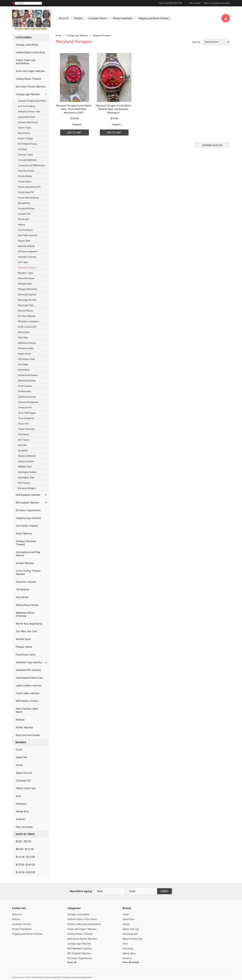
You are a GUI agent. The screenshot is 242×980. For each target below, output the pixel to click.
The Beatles (23, 589)
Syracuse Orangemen (28, 402)
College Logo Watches (28, 94)
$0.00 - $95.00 (23, 841)
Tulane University (26, 429)
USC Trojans (24, 440)
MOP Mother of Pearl (27, 701)
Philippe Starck (24, 647)
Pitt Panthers (24, 370)
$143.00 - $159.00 (25, 872)
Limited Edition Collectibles (31, 52)
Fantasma (21, 804)
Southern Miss (25, 391)
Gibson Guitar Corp (26, 788)
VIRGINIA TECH (25, 467)
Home (59, 36)
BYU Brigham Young (27, 144)
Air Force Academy (27, 106)
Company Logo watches (28, 518)
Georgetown (24, 203)
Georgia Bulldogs (26, 208)
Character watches (26, 582)
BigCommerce (87, 977)
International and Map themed (28, 554)
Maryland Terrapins (27, 268)
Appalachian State (27, 117)
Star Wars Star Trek (26, 631)
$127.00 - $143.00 (25, 865)
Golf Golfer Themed (27, 526)
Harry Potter (22, 597)
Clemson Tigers (26, 155)
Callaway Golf (23, 780)
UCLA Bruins (24, 434)
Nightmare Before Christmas (25, 614)
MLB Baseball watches (28, 495)
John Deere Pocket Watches (31, 87)
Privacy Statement (123, 18)
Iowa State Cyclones (28, 235)
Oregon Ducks (25, 354)
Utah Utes (23, 445)
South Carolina (25, 386)
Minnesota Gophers (27, 295)
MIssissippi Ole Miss (27, 300)
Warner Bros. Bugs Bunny (29, 624)
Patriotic (20, 720)
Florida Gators (25, 182)
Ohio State (23, 338)
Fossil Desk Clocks (26, 655)
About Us (64, 18)
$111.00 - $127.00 (25, 857)
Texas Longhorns (26, 418)
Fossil (19, 750)
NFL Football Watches (28, 503)
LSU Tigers (23, 262)
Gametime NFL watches (28, 670)
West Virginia (24, 483)
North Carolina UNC (27, 327)
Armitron (20, 819)
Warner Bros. (23, 811)
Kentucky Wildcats (26, 246)
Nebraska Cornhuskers (29, 321)
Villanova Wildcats (27, 456)
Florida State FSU (26, 192)
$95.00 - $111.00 (25, 849)
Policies (78, 18)
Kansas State (24, 241)
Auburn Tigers (25, 128)
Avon (18, 796)
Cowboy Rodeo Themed (28, 79)
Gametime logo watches (29, 662)
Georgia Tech (24, 214)
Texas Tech (23, 424)
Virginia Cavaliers (26, 461)
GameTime (22, 757)
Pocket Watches (24, 727)
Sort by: (196, 42)
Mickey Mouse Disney (27, 605)
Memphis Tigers (26, 273)
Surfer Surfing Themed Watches (28, 572)
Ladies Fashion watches (29, 685)
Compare (77, 124)
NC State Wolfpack (27, 316)
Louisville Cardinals (27, 257)
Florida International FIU (29, 187)
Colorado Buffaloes (27, 160)
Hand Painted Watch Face (29, 678)
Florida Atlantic (25, 176)
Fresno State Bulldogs (28, 198)
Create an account (221, 3)
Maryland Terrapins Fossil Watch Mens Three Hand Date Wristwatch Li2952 (74, 109)
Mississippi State (26, 305)
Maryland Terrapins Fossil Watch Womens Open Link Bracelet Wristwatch (113, 109)
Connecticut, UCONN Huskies (32, 165)
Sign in (207, 3)
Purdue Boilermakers (28, 375)
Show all (72, 962)
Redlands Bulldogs (27, 381)
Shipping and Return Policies (154, 18)
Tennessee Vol (25, 408)
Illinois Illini (23, 219)
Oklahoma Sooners (27, 343)
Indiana (21, 225)
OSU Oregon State (26, 359)
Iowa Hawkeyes (25, 230)
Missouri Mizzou (26, 311)
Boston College (25, 138)
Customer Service (98, 18)
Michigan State (25, 284)
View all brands (24, 827)
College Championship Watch (32, 101)
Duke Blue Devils (26, 171)
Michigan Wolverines (28, 289)
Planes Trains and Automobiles (25, 62)
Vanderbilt (23, 451)
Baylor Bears (24, 133)
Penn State (23, 364)
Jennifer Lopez (23, 639)
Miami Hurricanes (26, 278)
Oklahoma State (26, 348)
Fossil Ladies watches (28, 693)
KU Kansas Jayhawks (28, 251)
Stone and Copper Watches (30, 71)
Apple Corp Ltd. (24, 773)
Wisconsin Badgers (27, 488)
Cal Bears (23, 149)
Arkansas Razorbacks (28, 122)
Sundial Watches (25, 563)
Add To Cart (75, 133)
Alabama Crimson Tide (29, 112)
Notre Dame (24, 332)
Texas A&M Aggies (27, 413)
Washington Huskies (27, 472)
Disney (19, 765)
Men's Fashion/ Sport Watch (27, 710)
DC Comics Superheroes (28, 510)
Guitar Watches (24, 533)
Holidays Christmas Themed (26, 543)
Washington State (26, 477)
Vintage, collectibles (27, 45)
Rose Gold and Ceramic (28, 735)
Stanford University (27, 397)
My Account (195, 3)
